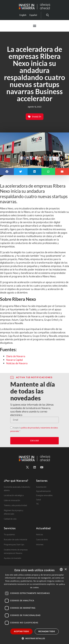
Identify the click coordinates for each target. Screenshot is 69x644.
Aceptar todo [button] (21, 631)
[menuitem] (23, 15)
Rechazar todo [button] (47, 631)
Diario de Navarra (16, 356)
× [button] (65, 569)
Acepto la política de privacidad (10, 426)
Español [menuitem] (33, 15)
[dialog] (34, 605)
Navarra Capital (14, 360)
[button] (48, 15)
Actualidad (43, 528)
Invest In (37, 117)
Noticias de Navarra (17, 363)
